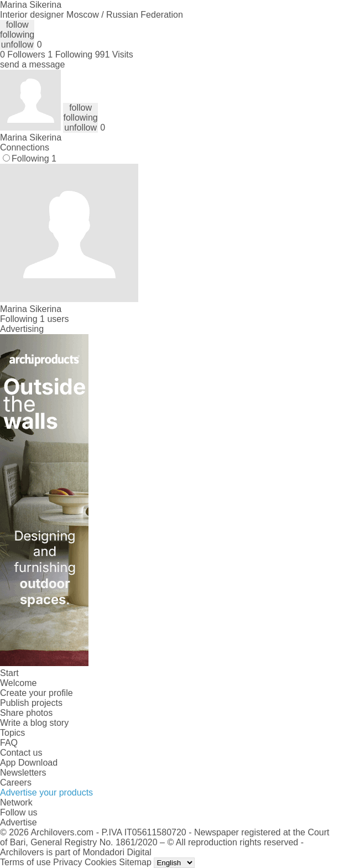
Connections (25, 147)
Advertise (19, 822)
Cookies (101, 862)
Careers (16, 783)
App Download (29, 763)
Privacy (67, 862)
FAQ (9, 743)
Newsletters (23, 773)
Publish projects (31, 703)
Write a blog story (34, 723)
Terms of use (25, 862)
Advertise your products (46, 792)
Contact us (21, 753)
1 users (54, 319)
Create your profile (36, 693)
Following (34, 158)
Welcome (18, 683)
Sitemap (135, 862)
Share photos (26, 713)
